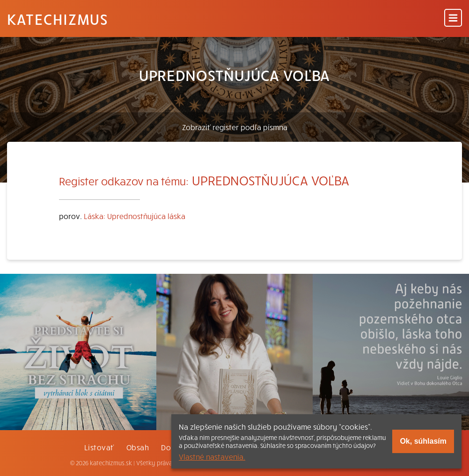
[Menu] (453, 18)
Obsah (138, 447)
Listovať (99, 447)
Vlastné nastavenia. (212, 456)
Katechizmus (58, 19)
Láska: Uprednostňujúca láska (135, 216)
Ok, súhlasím (423, 441)
